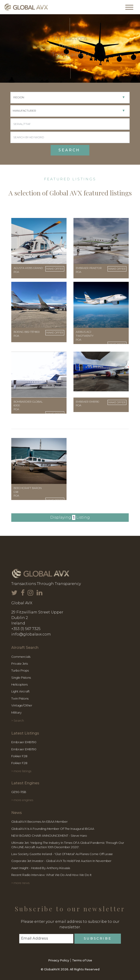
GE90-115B (19, 792)
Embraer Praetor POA (89, 270)
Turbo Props (20, 671)
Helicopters (19, 685)
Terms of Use (82, 960)
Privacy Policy (59, 960)
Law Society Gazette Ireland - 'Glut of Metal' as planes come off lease (62, 854)
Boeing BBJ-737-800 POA (27, 334)
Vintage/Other (22, 705)
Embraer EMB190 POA (87, 404)
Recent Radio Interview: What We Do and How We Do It (51, 875)
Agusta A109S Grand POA (28, 270)
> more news (20, 883)
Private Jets (20, 664)
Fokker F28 (19, 756)
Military (16, 713)
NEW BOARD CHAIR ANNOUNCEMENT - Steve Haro (49, 836)
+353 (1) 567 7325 (26, 629)
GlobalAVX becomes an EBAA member (39, 822)
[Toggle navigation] (129, 7)
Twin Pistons (20, 699)
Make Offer (55, 269)
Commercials (21, 657)
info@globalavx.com (31, 634)
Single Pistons (21, 678)
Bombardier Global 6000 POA (28, 406)
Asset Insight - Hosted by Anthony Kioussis (41, 868)
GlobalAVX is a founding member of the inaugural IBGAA (53, 829)
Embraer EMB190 (24, 742)
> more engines (22, 800)
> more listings (21, 771)
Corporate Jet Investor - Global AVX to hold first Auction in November (61, 861)
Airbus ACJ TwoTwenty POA (85, 336)
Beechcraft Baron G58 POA (28, 492)
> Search (18, 721)
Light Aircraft (20, 691)
